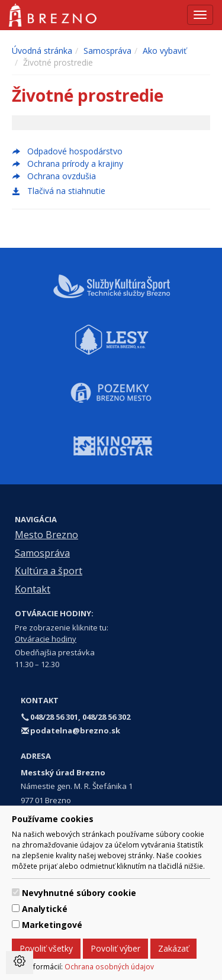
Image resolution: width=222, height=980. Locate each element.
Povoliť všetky (46, 948)
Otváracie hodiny (46, 639)
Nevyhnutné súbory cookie (79, 893)
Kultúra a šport (49, 571)
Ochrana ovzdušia (62, 176)
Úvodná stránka (42, 51)
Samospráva (107, 51)
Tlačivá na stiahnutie (59, 191)
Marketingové (52, 925)
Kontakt (33, 589)
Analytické (45, 909)
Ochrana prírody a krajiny (75, 164)
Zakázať (173, 948)
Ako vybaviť (165, 51)
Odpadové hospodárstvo (75, 151)
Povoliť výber (115, 948)
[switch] (16, 892)
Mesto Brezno (46, 535)
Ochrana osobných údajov (109, 966)
